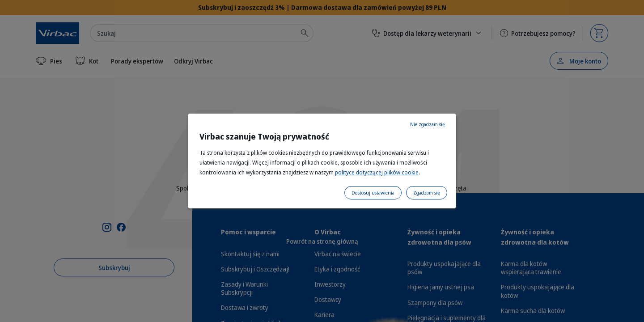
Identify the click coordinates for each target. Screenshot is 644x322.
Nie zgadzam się (428, 124)
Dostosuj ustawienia (373, 193)
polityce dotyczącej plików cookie (377, 172)
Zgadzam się (427, 193)
